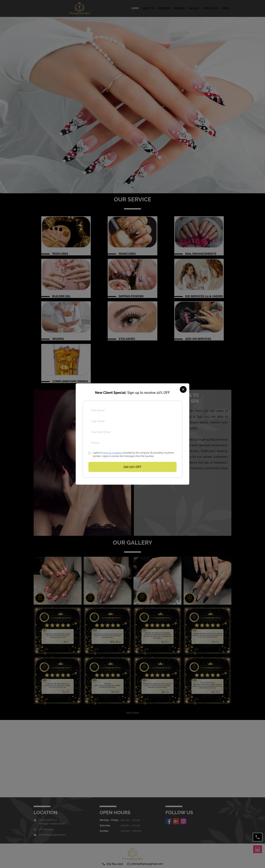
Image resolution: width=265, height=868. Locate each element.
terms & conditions (113, 453)
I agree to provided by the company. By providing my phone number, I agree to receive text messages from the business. (133, 454)
